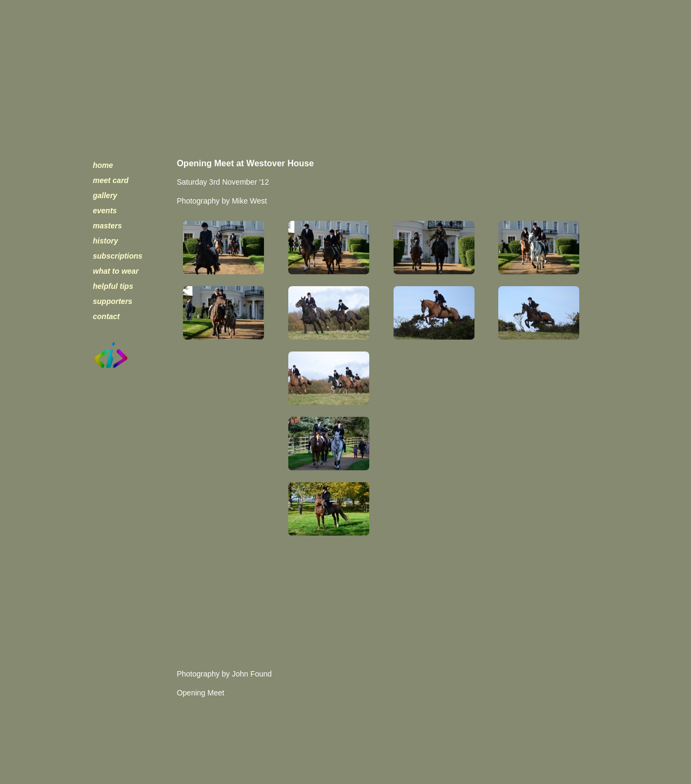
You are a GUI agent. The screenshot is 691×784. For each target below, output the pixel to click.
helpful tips (113, 286)
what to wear (116, 271)
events (105, 211)
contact (106, 316)
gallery (105, 195)
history (106, 241)
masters (107, 226)
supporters (113, 301)
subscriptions (118, 256)
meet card (111, 180)
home (103, 165)
